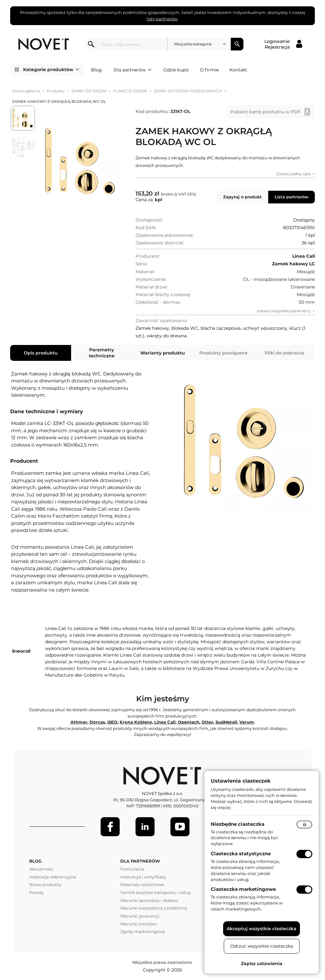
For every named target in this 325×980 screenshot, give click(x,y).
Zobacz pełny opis (294, 174)
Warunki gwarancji (140, 916)
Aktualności (41, 869)
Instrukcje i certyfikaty (143, 877)
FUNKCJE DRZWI (130, 91)
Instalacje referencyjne (53, 877)
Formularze (132, 869)
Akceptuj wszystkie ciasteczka (262, 929)
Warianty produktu (163, 353)
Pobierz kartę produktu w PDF (265, 112)
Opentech (189, 722)
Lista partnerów (292, 197)
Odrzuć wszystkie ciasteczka (262, 946)
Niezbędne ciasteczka (238, 824)
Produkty (56, 91)
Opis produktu (41, 353)
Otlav (207, 722)
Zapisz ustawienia (262, 963)
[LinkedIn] (145, 827)
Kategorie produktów (51, 70)
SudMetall (226, 722)
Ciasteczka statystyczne (241, 854)
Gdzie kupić (176, 70)
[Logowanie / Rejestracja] (283, 44)
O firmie (209, 70)
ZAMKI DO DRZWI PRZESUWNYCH (188, 91)
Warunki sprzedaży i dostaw (149, 900)
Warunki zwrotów (138, 924)
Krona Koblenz (136, 722)
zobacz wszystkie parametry (284, 311)
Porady (36, 892)
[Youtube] (180, 827)
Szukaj (237, 44)
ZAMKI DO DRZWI (89, 91)
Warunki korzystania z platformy (154, 908)
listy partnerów (162, 19)
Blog (96, 70)
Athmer (79, 722)
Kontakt (238, 70)
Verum (247, 722)
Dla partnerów (133, 70)
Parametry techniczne (102, 353)
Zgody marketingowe (143, 931)
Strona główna (26, 91)
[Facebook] (110, 827)
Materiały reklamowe (142, 884)
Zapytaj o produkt (242, 197)
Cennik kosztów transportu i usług (156, 892)
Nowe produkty (45, 884)
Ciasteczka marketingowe (243, 889)
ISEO (112, 722)
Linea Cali (165, 722)
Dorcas (97, 722)
